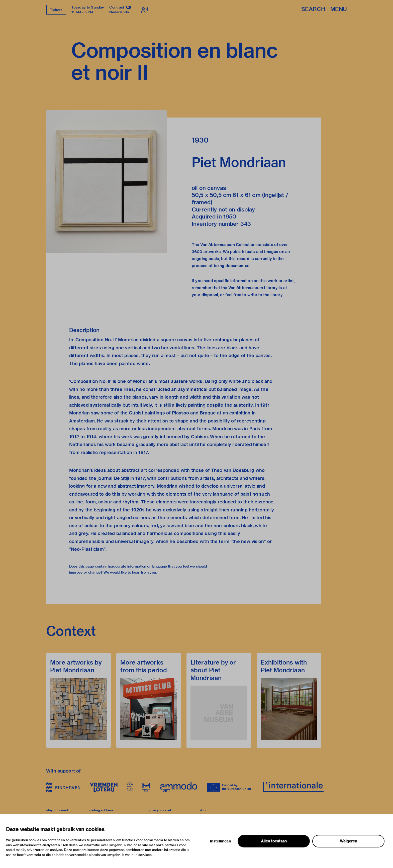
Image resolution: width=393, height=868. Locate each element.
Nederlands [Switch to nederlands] (119, 12)
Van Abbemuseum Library (253, 288)
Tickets (56, 10)
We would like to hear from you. (130, 572)
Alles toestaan (274, 841)
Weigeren (349, 841)
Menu (339, 9)
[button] (107, 182)
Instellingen (221, 841)
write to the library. (265, 295)
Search (313, 9)
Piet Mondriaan (239, 162)
